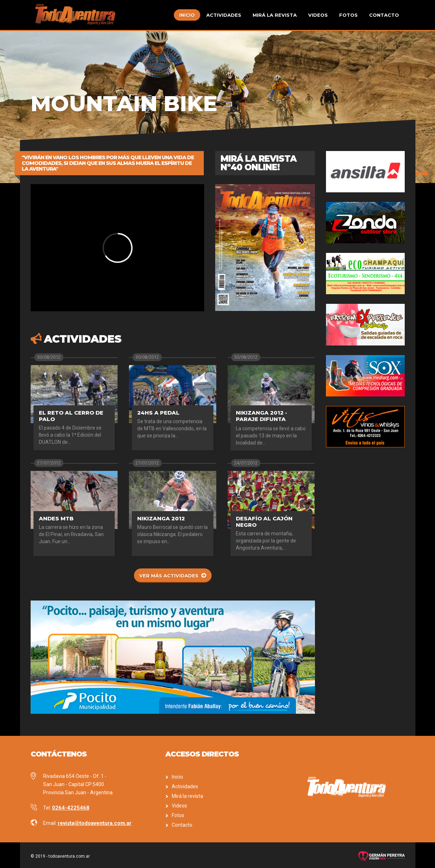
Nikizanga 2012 (161, 518)
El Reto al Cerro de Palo (71, 416)
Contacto (384, 15)
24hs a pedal (158, 413)
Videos (318, 15)
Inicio (187, 15)
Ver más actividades (169, 576)
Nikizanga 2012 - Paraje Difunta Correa (261, 419)
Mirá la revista (275, 15)
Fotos (348, 15)
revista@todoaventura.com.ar (95, 823)
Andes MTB (56, 518)
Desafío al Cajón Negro (264, 522)
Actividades (224, 15)
